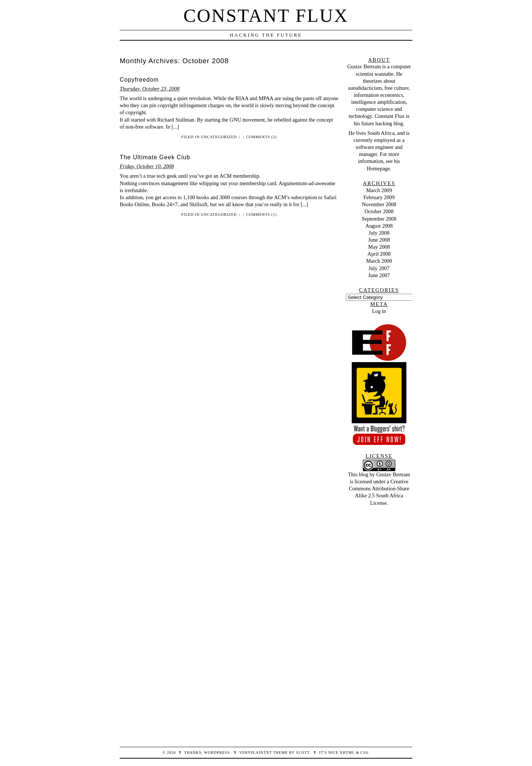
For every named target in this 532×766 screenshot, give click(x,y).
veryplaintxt (256, 753)
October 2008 (379, 211)
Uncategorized (219, 137)
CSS (364, 753)
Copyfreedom (139, 80)
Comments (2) (261, 137)
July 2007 (379, 268)
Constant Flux (266, 16)
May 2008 (379, 247)
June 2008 (379, 240)
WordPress (217, 753)
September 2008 (379, 219)
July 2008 (379, 233)
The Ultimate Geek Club (155, 157)
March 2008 (379, 261)
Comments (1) (261, 215)
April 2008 (379, 254)
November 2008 (379, 204)
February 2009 (379, 197)
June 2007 (379, 275)
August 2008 (379, 226)
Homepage (378, 168)
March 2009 (379, 190)
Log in (379, 311)
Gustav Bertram (364, 67)
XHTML (347, 753)
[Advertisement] (379, 617)
